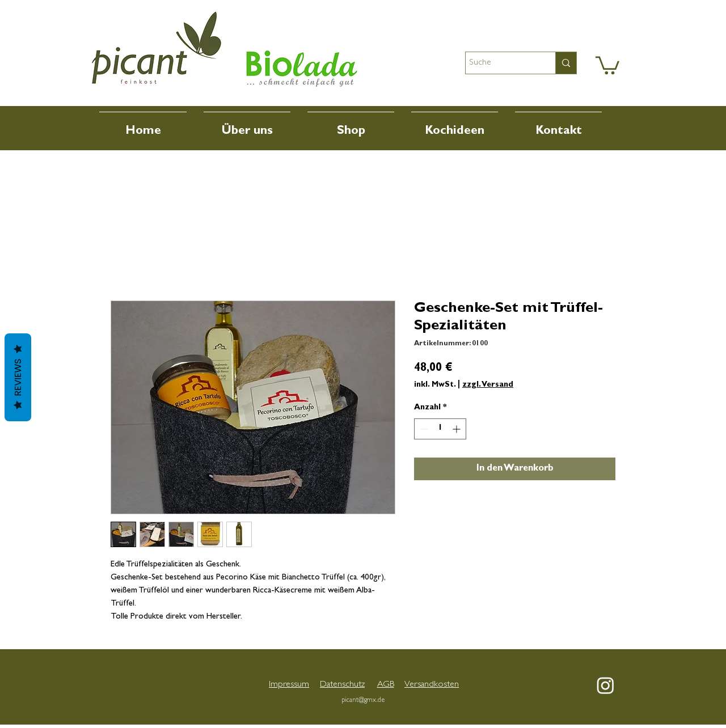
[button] (607, 64)
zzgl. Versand (488, 385)
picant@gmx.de (363, 701)
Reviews (18, 377)
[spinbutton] (440, 429)
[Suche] (500, 63)
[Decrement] (423, 429)
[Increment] (457, 429)
